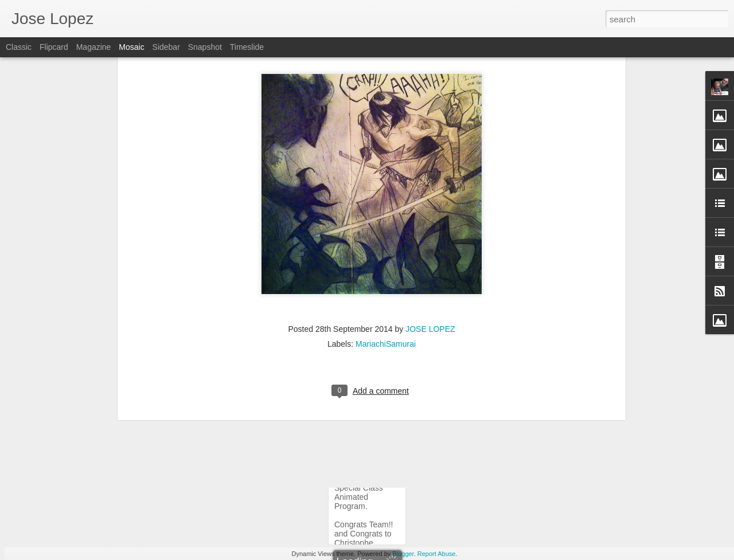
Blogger (403, 554)
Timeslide (247, 47)
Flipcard (54, 47)
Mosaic (131, 47)
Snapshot (205, 47)
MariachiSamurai (386, 269)
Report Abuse (437, 554)
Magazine (94, 47)
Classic (19, 47)
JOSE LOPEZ (430, 254)
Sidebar (166, 47)
